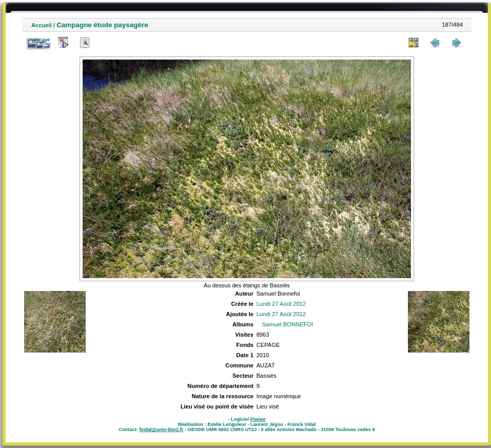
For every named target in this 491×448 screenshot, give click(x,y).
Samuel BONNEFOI (288, 324)
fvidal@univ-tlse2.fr (161, 430)
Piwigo (258, 419)
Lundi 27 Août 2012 (281, 304)
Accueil (42, 25)
